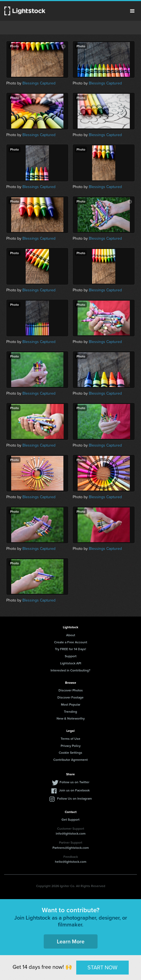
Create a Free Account (71, 642)
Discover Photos (71, 690)
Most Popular (71, 704)
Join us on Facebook (74, 790)
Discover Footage (70, 697)
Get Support (70, 819)
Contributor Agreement (70, 760)
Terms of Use (70, 739)
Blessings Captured (39, 83)
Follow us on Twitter (74, 782)
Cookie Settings (70, 752)
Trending (70, 711)
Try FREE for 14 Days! (70, 649)
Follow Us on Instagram (74, 798)
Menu (132, 11)
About (71, 635)
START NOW (102, 967)
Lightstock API (71, 663)
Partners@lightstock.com (71, 848)
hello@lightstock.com (71, 862)
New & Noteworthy (71, 718)
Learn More (71, 941)
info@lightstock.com (71, 833)
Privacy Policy (71, 746)
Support (71, 656)
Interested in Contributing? (70, 670)
